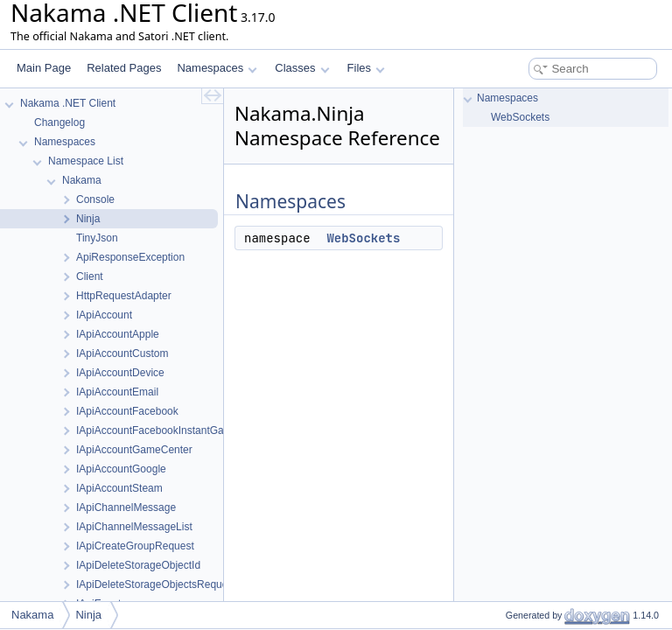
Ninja (88, 615)
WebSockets (363, 238)
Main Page (44, 68)
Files (366, 68)
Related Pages (124, 68)
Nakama (32, 615)
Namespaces (217, 68)
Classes (302, 68)
